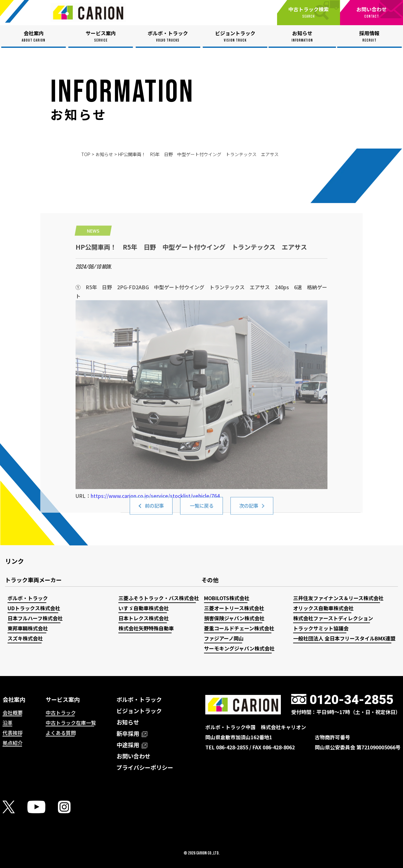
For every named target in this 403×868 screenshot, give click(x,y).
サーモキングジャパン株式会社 (239, 648)
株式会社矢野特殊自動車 (146, 628)
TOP (86, 154)
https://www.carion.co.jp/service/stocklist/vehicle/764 (155, 572)
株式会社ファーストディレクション (333, 618)
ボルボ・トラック (28, 598)
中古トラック (61, 713)
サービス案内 (63, 699)
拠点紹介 (13, 743)
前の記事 (154, 510)
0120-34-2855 (351, 700)
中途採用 (132, 745)
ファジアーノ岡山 (224, 638)
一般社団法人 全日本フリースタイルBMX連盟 (344, 638)
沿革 (8, 723)
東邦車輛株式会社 (28, 628)
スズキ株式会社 (25, 638)
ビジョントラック (139, 711)
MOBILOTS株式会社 (227, 598)
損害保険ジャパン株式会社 (234, 618)
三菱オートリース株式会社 (234, 608)
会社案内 (14, 699)
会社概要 (13, 713)
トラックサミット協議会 (321, 628)
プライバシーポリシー (145, 767)
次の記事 (249, 510)
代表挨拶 (13, 733)
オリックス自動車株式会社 (323, 608)
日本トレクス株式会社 (144, 618)
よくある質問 (61, 733)
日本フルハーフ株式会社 (35, 618)
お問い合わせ (133, 756)
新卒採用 (132, 733)
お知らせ (104, 154)
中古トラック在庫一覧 (71, 723)
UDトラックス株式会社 (34, 608)
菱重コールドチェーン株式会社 (239, 628)
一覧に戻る (201, 510)
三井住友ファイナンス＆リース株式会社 (338, 598)
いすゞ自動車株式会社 (144, 608)
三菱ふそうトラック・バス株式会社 (159, 598)
